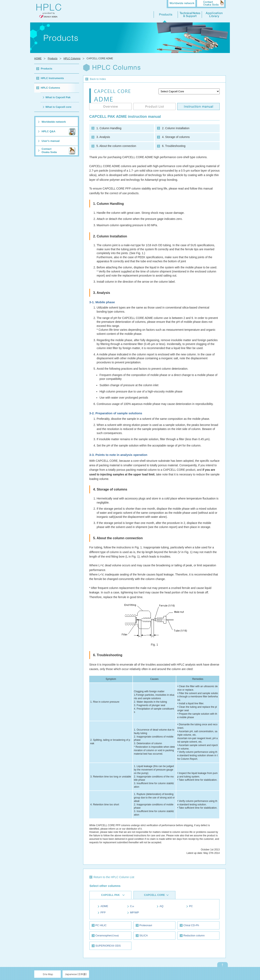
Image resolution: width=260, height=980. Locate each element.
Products (53, 58)
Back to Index (98, 79)
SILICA (144, 935)
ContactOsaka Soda (49, 150)
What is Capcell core (58, 107)
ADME (104, 906)
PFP (103, 912)
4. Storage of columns (176, 137)
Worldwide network (54, 122)
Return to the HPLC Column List (114, 877)
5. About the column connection (116, 146)
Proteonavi (146, 925)
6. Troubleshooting (174, 146)
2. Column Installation (176, 128)
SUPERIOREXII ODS (108, 946)
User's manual (51, 141)
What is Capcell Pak (58, 97)
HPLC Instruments (52, 78)
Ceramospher (107, 935)
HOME (38, 58)
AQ (161, 906)
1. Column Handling (109, 128)
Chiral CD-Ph (191, 925)
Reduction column (194, 935)
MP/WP (134, 912)
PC (191, 906)
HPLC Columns (72, 58)
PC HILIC (101, 925)
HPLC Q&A (48, 131)
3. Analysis (103, 137)
